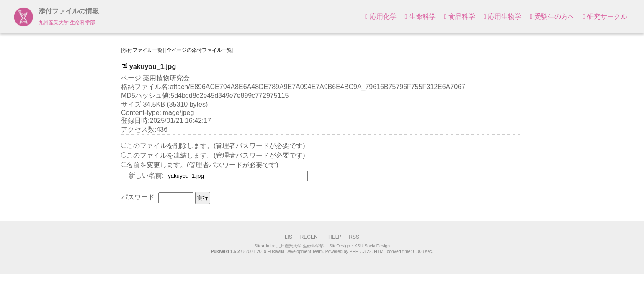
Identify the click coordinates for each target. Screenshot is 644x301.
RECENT (310, 237)
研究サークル (605, 17)
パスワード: (139, 198)
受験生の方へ (552, 17)
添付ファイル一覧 (142, 50)
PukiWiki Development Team (295, 251)
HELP (335, 237)
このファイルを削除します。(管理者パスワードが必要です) (216, 146)
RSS (354, 237)
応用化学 (381, 17)
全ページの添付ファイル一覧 (199, 50)
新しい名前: (146, 175)
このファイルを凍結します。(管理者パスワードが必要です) (216, 155)
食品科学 (460, 17)
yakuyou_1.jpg (148, 67)
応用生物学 (502, 17)
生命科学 (420, 17)
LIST (290, 237)
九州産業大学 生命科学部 (300, 246)
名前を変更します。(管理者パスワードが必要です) (202, 165)
